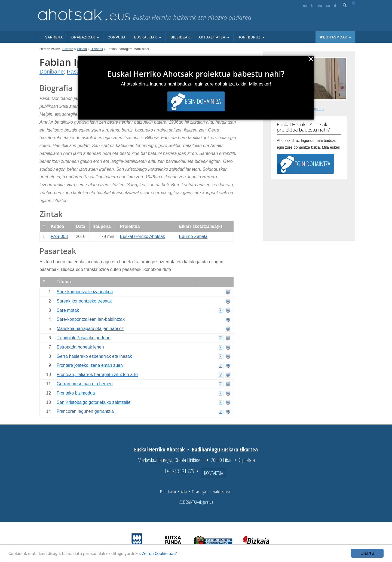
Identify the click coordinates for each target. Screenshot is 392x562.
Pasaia (82, 49)
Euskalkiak (148, 37)
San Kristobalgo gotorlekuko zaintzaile (94, 402)
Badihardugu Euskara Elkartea (225, 449)
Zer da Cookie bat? (160, 553)
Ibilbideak (180, 37)
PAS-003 (59, 236)
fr (313, 5)
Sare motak (68, 310)
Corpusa (117, 37)
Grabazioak (85, 37)
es (305, 5)
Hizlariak (97, 49)
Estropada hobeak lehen (80, 347)
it (335, 5)
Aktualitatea (214, 37)
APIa (184, 492)
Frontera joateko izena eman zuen (90, 365)
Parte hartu (168, 492)
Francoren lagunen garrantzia (85, 411)
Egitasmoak (335, 37)
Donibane (52, 71)
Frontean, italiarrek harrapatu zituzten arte (97, 375)
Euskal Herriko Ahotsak (143, 236)
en (320, 5)
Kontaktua (214, 473)
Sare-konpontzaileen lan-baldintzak (91, 319)
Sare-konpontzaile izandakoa (85, 292)
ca (328, 5)
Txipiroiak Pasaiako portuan (83, 338)
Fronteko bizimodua (76, 393)
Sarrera (54, 37)
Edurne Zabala (193, 236)
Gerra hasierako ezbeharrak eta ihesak (94, 356)
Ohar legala (200, 492)
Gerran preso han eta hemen (85, 384)
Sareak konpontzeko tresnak (84, 301)
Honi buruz (251, 37)
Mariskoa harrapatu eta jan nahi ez (90, 329)
